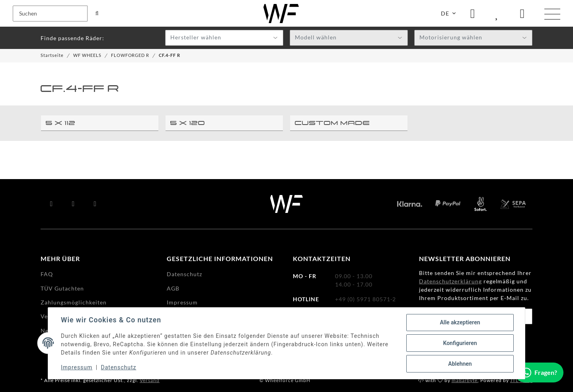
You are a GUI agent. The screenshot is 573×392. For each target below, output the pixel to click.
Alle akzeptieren (460, 322)
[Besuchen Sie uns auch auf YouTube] (73, 204)
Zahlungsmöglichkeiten (74, 302)
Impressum (77, 367)
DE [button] (445, 13)
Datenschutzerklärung (450, 281)
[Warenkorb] (522, 13)
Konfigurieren (460, 343)
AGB (173, 288)
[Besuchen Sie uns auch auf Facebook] (52, 204)
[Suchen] (50, 14)
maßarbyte (465, 380)
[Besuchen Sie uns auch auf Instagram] (95, 204)
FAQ (47, 274)
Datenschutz (119, 367)
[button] (473, 13)
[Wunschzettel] (497, 13)
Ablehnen (460, 364)
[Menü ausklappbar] (552, 14)
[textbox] (224, 38)
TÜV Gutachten (62, 288)
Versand (150, 380)
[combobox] (224, 38)
